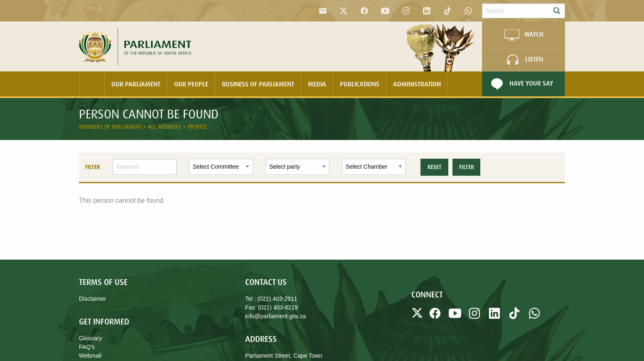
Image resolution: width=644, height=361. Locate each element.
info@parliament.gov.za (275, 316)
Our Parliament (136, 84)
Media (317, 84)
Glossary (90, 338)
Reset (435, 167)
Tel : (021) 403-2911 (271, 299)
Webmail (90, 356)
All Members (166, 126)
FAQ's (87, 347)
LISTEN (524, 60)
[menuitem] (92, 84)
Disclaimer (92, 299)
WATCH (524, 35)
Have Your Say (521, 84)
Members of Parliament (111, 126)
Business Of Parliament (258, 84)
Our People (191, 84)
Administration (417, 84)
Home (92, 84)
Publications (360, 84)
